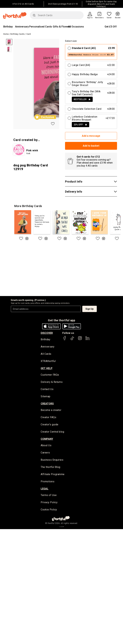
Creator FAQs (48, 418)
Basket (118, 18)
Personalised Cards (41, 27)
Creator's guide (50, 425)
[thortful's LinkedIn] (87, 340)
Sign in (90, 18)
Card (29, 34)
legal (45, 489)
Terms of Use (49, 496)
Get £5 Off (111, 27)
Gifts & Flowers (62, 27)
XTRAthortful (48, 361)
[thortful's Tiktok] (72, 340)
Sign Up (89, 309)
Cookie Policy (49, 510)
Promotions (48, 482)
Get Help (47, 368)
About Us (46, 446)
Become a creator (51, 411)
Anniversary (22, 27)
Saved (109, 18)
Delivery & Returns (52, 382)
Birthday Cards (18, 34)
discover (47, 333)
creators (47, 404)
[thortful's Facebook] (65, 340)
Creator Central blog (52, 432)
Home (6, 34)
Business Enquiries (52, 460)
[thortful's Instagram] (80, 340)
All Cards (46, 354)
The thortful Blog (51, 468)
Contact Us (47, 389)
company (47, 439)
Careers (45, 453)
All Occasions (76, 27)
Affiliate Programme (53, 475)
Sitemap (46, 397)
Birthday (8, 27)
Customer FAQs (50, 375)
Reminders (100, 18)
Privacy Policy (49, 503)
